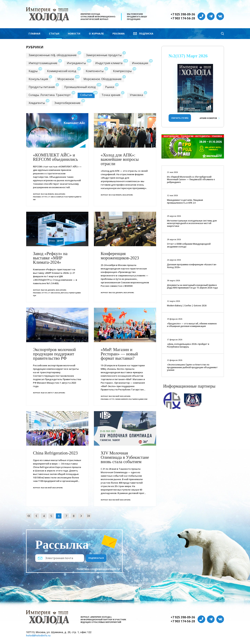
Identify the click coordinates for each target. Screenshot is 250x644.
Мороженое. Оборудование (103, 79)
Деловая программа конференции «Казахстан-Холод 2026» (192, 266)
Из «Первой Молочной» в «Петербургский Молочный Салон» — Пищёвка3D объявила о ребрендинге (191, 179)
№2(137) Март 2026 (188, 56)
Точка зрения (111, 95)
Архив (208, 118)
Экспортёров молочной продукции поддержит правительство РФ (54, 354)
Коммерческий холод (62, 71)
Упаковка (136, 95)
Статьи (54, 34)
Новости (74, 34)
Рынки (110, 87)
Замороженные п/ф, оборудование (53, 55)
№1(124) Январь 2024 (49, 194)
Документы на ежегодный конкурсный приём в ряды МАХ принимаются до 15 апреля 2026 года (192, 286)
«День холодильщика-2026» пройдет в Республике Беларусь (188, 345)
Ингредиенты (76, 63)
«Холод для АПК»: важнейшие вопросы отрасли (120, 159)
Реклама (119, 34)
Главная (34, 34)
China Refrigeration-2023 (55, 453)
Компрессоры (122, 71)
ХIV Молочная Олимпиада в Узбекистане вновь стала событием (125, 457)
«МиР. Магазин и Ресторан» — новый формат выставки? (119, 354)
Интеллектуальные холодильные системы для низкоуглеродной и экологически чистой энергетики (192, 223)
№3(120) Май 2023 (116, 396)
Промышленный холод (80, 87)
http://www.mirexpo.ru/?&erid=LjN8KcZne (128, 399)
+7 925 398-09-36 (183, 14)
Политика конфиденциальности (98, 569)
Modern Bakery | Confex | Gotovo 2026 (187, 306)
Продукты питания (42, 87)
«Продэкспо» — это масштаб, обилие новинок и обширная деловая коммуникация (192, 325)
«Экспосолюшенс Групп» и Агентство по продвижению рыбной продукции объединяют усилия (192, 367)
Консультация (38, 79)
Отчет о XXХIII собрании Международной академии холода (189, 245)
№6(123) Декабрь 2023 (50, 290)
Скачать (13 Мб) (180, 118)
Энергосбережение (67, 103)
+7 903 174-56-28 (183, 18)
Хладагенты (37, 103)
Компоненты (95, 71)
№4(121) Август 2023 (49, 393)
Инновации (140, 63)
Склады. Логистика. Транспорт (50, 95)
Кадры (33, 71)
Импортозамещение (43, 63)
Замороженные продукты (104, 55)
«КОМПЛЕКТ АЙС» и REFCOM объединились (55, 157)
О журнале (96, 34)
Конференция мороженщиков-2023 (120, 256)
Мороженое (66, 79)
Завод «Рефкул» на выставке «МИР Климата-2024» (50, 258)
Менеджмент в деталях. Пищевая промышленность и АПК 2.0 (185, 201)
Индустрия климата (109, 63)
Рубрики (35, 47)
